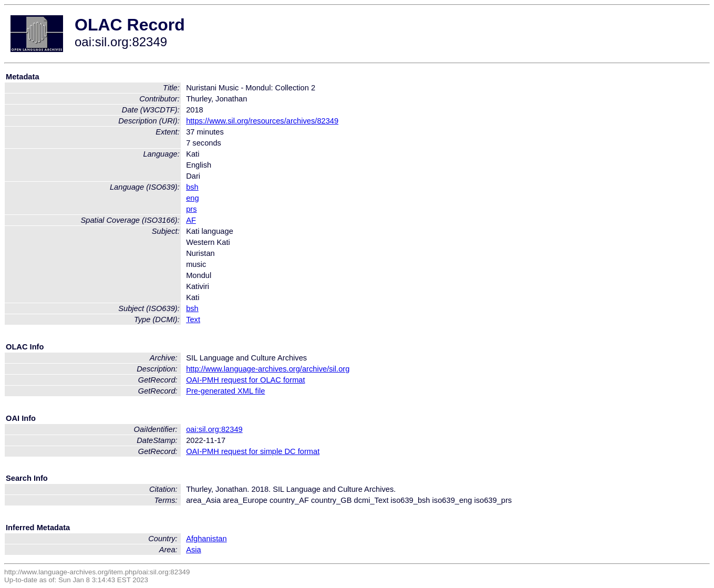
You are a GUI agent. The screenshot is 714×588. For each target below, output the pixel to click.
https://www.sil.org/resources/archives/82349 (262, 121)
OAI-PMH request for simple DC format (253, 451)
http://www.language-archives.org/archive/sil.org (268, 369)
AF (191, 220)
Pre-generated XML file (225, 391)
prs (191, 209)
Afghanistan (206, 539)
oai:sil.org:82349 (214, 429)
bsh (192, 187)
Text (193, 319)
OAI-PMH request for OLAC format (245, 380)
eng (192, 198)
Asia (194, 550)
